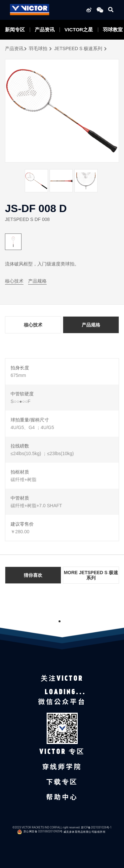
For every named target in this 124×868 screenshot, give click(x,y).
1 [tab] (60, 621)
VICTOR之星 (79, 30)
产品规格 (37, 281)
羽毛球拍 (38, 48)
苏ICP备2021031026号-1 (96, 827)
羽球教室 (113, 30)
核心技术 (14, 281)
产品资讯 (45, 30)
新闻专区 (15, 30)
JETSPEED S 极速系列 (78, 48)
